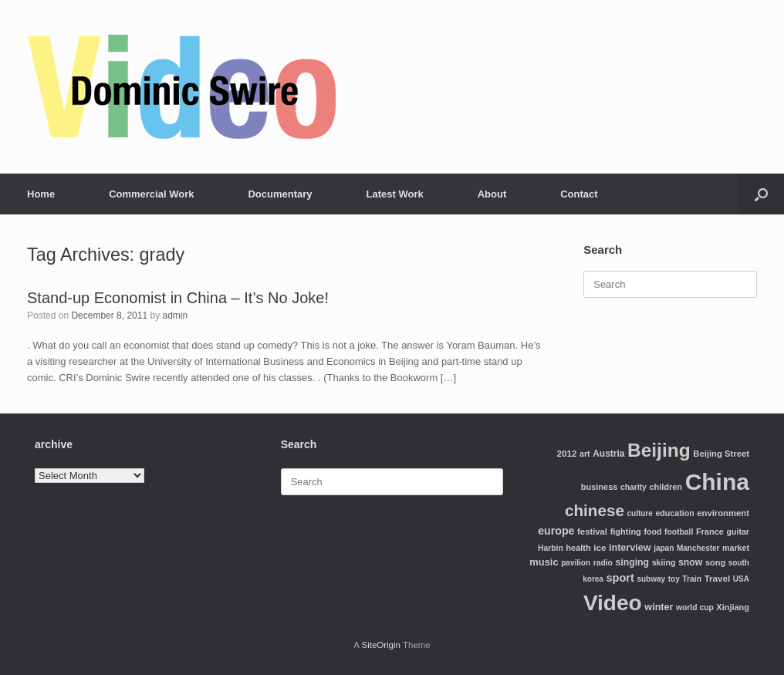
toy (674, 579)
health (578, 548)
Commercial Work (151, 194)
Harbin (551, 548)
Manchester (698, 548)
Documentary (280, 194)
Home (41, 194)
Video (613, 603)
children (666, 487)
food (652, 532)
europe (556, 531)
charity (634, 487)
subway (651, 579)
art (585, 454)
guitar (738, 532)
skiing (664, 562)
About (492, 194)
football (679, 532)
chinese (595, 510)
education (674, 513)
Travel (718, 578)
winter (659, 607)
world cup (695, 607)
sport (620, 578)
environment (723, 513)
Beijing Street (721, 454)
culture (639, 513)
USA (741, 579)
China (717, 482)
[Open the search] (761, 194)
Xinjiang (733, 607)
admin (175, 316)
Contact (579, 194)
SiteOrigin (381, 645)
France (710, 532)
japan (664, 548)
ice (600, 547)
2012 (567, 453)
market (736, 548)
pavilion (576, 563)
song (715, 562)
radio (603, 563)
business (599, 487)
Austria (608, 454)
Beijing (659, 450)
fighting (626, 532)
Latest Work (395, 194)
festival (592, 532)
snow (690, 562)
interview (630, 548)
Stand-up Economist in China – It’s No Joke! (178, 298)
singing (633, 562)
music (544, 562)
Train (692, 579)
